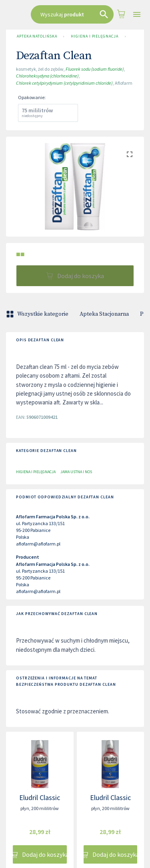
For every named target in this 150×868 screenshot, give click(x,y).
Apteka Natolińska (37, 36)
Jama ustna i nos (76, 472)
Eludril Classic (40, 797)
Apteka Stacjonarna (104, 314)
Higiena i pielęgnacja (94, 36)
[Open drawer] (137, 15)
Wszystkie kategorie (38, 314)
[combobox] (72, 14)
